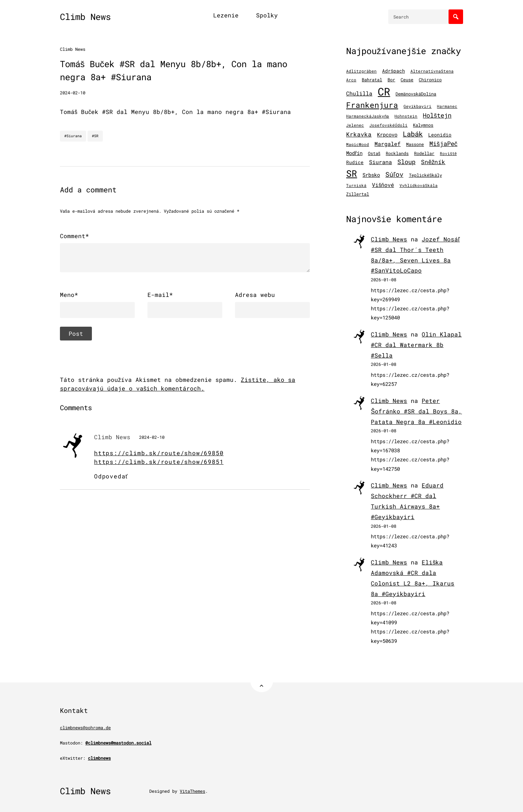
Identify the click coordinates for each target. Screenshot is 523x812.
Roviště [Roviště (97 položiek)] (448, 154)
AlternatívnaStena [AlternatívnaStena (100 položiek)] (432, 71)
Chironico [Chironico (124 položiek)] (430, 80)
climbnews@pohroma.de (85, 727)
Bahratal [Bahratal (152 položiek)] (372, 79)
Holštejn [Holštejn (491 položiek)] (437, 115)
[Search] (456, 17)
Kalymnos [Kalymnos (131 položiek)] (423, 125)
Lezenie (226, 15)
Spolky (267, 15)
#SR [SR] (95, 136)
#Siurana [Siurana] (73, 136)
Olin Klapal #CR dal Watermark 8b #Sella (416, 345)
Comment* (74, 236)
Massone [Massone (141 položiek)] (415, 144)
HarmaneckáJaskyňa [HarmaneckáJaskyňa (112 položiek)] (368, 116)
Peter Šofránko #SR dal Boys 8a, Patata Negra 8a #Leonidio (416, 411)
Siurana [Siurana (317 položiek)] (380, 162)
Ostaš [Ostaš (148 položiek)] (374, 153)
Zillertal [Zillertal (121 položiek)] (358, 194)
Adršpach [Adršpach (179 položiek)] (394, 71)
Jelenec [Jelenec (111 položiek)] (355, 125)
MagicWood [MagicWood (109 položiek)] (358, 144)
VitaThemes (192, 791)
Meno (69, 295)
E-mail (160, 295)
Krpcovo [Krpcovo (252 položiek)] (387, 134)
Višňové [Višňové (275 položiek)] (383, 185)
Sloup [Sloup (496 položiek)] (406, 162)
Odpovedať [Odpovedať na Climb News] (111, 476)
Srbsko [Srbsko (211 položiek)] (371, 175)
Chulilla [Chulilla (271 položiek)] (359, 93)
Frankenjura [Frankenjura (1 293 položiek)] (372, 105)
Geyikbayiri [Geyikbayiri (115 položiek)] (417, 106)
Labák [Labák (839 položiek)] (413, 134)
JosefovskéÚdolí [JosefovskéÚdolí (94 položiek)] (388, 125)
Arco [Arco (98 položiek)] (351, 80)
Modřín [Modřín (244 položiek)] (354, 153)
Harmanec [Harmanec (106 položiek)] (447, 106)
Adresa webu (255, 295)
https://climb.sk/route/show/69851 (159, 462)
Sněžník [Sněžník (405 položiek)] (433, 162)
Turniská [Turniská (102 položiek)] (356, 185)
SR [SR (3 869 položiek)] (352, 173)
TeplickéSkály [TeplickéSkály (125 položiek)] (425, 175)
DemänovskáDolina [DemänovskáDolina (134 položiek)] (416, 94)
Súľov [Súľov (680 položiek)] (394, 174)
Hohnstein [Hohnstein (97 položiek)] (406, 116)
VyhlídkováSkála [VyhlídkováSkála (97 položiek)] (419, 185)
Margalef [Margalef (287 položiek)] (388, 144)
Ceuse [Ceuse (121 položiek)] (407, 80)
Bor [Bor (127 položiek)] (391, 80)
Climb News (85, 17)
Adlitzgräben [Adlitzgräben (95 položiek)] (361, 71)
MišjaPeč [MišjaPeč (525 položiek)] (443, 144)
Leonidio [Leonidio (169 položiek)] (440, 134)
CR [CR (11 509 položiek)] (384, 91)
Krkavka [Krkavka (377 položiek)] (359, 134)
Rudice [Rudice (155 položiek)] (355, 162)
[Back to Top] (262, 681)
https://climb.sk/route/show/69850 (159, 453)
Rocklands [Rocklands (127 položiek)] (397, 153)
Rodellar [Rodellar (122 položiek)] (424, 153)
